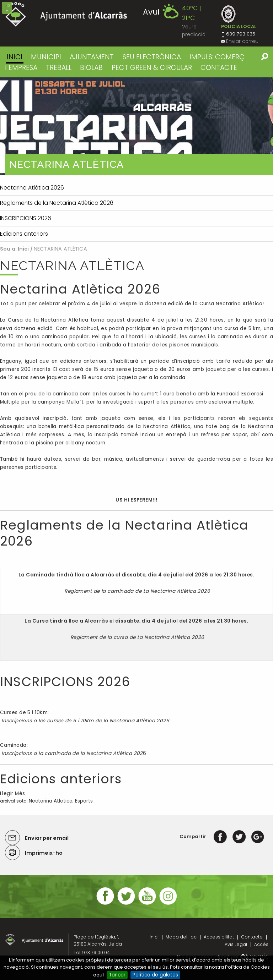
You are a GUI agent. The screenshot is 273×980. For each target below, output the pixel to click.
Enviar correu (242, 41)
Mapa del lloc (181, 937)
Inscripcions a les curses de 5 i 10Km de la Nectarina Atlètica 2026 (85, 721)
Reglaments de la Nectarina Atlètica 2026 (124, 533)
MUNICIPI (46, 57)
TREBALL (59, 68)
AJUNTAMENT (92, 57)
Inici (15, 57)
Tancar (117, 975)
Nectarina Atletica (51, 801)
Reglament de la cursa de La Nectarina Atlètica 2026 (136, 637)
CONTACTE (219, 68)
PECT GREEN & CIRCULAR (152, 68)
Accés (261, 944)
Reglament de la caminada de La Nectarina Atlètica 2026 (136, 591)
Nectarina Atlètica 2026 (80, 289)
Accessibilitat (219, 937)
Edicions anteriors (61, 779)
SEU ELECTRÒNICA (152, 57)
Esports (84, 801)
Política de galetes (155, 975)
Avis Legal (236, 944)
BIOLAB (91, 68)
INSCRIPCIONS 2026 (65, 682)
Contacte (252, 937)
